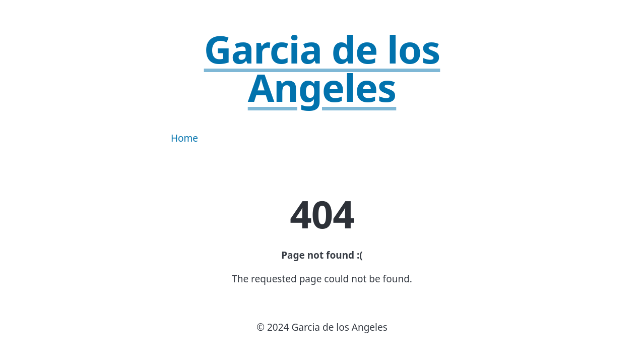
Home (184, 138)
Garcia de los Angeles (322, 68)
